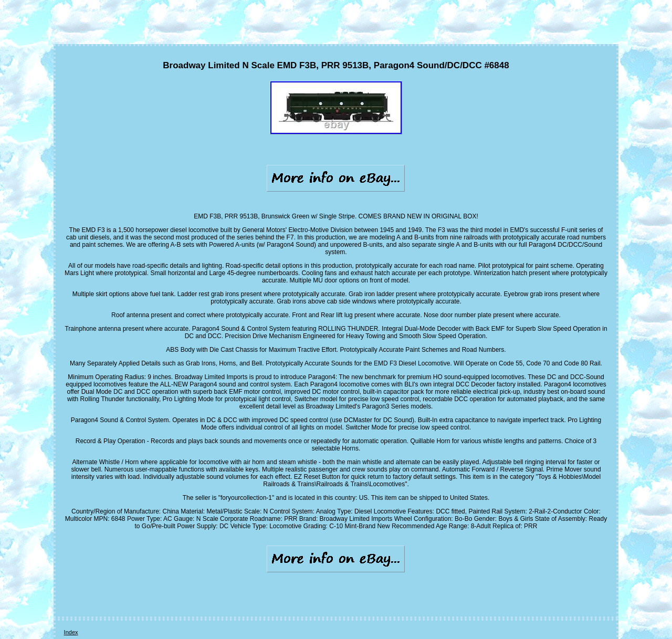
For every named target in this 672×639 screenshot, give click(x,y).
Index (71, 632)
